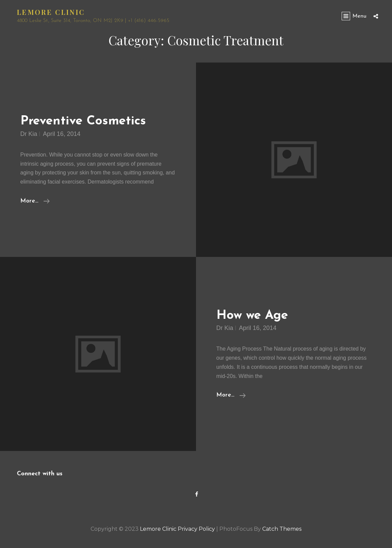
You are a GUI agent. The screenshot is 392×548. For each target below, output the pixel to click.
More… (35, 201)
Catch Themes (282, 529)
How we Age (252, 316)
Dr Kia (29, 134)
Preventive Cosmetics (83, 121)
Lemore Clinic (51, 12)
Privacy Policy (196, 529)
